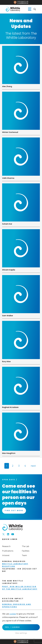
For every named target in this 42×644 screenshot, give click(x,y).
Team (24, 555)
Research (6, 546)
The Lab (25, 546)
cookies (13, 614)
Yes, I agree (12, 627)
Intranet (6, 555)
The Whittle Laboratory (13, 9)
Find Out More (14, 510)
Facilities (26, 551)
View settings (21, 633)
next (33, 466)
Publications (8, 551)
